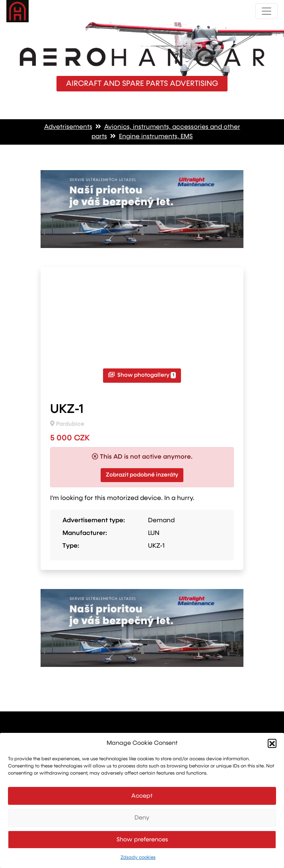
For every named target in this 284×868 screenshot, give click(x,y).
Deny (142, 818)
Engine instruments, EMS (156, 137)
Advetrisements (68, 127)
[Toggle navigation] (266, 11)
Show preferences (142, 840)
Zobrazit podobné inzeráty (142, 475)
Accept (142, 796)
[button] (272, 743)
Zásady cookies (138, 858)
